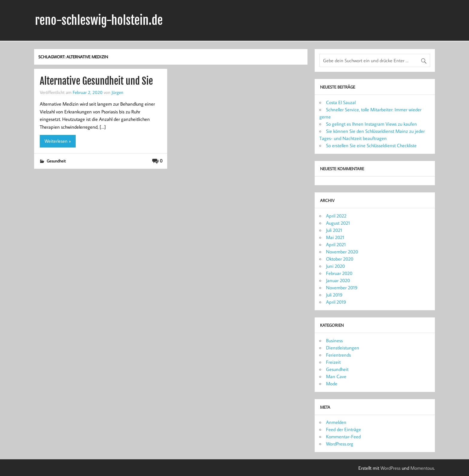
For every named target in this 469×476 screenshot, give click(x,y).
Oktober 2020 (340, 259)
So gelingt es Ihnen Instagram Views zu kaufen (371, 124)
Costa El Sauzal (341, 102)
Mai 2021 (335, 237)
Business (334, 340)
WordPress (390, 468)
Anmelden (336, 422)
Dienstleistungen (343, 348)
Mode (332, 384)
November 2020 (342, 252)
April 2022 (336, 216)
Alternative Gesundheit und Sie (96, 81)
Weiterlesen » (58, 141)
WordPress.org (340, 444)
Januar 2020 (338, 280)
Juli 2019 (334, 295)
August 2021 (338, 223)
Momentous (422, 468)
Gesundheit (56, 161)
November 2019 (342, 288)
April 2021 (336, 244)
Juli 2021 (334, 230)
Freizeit (333, 362)
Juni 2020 (335, 266)
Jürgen (117, 92)
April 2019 (336, 302)
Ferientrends (338, 355)
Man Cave (336, 376)
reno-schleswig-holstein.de (99, 20)
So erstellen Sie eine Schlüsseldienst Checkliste (371, 145)
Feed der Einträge (344, 429)
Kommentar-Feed (343, 437)
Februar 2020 (339, 273)
